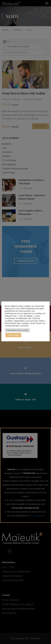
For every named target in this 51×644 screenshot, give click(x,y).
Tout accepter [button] (13, 335)
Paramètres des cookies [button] (17, 330)
